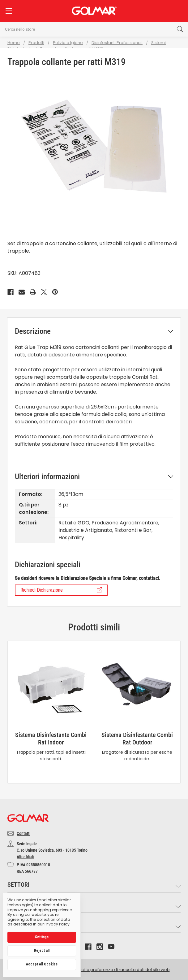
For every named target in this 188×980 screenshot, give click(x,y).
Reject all (42, 951)
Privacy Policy (57, 924)
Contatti (23, 833)
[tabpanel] (51, 712)
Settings (42, 937)
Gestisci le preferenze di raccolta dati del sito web (119, 970)
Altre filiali (25, 857)
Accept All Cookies (42, 964)
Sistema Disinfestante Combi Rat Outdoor (137, 739)
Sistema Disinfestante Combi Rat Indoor (51, 739)
